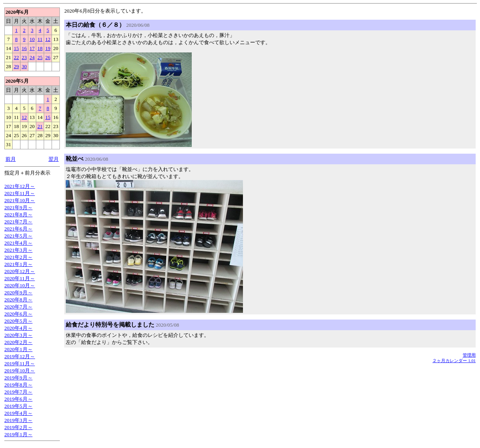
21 (40, 126)
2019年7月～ (19, 392)
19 (48, 48)
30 (24, 66)
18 (40, 48)
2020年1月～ (19, 349)
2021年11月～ (20, 193)
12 (48, 39)
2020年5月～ (19, 321)
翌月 (54, 159)
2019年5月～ (19, 406)
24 (32, 57)
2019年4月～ (19, 413)
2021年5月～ (19, 236)
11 (40, 39)
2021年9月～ (19, 207)
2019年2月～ (19, 427)
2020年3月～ (19, 335)
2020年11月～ (20, 278)
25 (40, 57)
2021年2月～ (19, 257)
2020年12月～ (20, 271)
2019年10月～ (20, 371)
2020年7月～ (19, 307)
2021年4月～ (19, 243)
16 (24, 48)
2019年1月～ (19, 434)
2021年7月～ (19, 222)
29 (16, 66)
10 (32, 39)
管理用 (469, 355)
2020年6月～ (19, 314)
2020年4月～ (19, 328)
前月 (11, 159)
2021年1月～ (19, 264)
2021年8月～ (19, 215)
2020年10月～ (20, 285)
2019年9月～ (19, 378)
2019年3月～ (19, 420)
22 (16, 57)
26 (48, 57)
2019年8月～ (19, 385)
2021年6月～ (19, 229)
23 (24, 57)
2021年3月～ (19, 250)
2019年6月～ (19, 399)
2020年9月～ (19, 293)
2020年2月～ (19, 342)
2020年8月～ (19, 300)
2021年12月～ (20, 186)
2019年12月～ (20, 356)
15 (16, 48)
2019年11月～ (20, 363)
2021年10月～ (20, 200)
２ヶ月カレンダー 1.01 (454, 361)
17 (32, 48)
